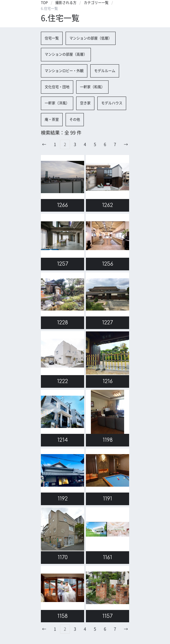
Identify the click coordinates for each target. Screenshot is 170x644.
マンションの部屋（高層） (66, 54)
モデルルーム (105, 71)
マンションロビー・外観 (64, 71)
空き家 (85, 103)
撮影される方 (66, 3)
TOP (44, 3)
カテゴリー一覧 (96, 3)
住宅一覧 (52, 38)
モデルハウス (112, 103)
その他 (75, 119)
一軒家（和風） (92, 87)
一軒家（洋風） (57, 103)
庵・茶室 (52, 119)
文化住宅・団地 (57, 87)
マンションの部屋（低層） (91, 38)
